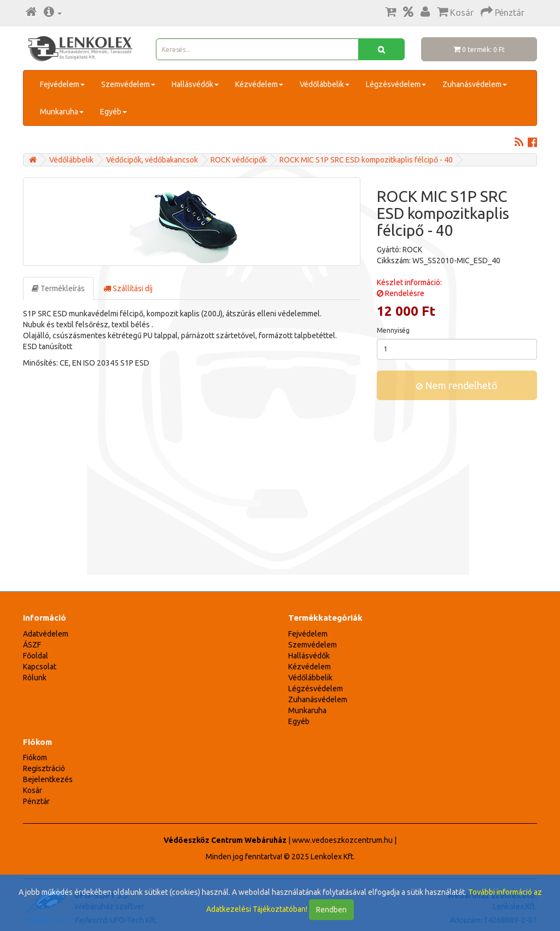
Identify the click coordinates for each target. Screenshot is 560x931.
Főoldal (36, 656)
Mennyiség (393, 330)
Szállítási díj (128, 288)
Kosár (33, 790)
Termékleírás (58, 288)
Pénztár (36, 801)
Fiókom (35, 757)
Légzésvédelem (396, 84)
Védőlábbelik (325, 84)
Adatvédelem (46, 634)
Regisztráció (44, 768)
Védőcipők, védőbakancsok (152, 160)
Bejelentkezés (48, 779)
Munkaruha (62, 112)
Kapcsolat (40, 667)
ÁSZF (32, 645)
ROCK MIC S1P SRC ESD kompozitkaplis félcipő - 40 (366, 160)
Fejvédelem (62, 84)
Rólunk (35, 678)
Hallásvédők (195, 84)
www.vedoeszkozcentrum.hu (342, 840)
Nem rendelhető (457, 385)
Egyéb (113, 112)
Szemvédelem (128, 84)
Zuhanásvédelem (475, 84)
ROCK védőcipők (239, 160)
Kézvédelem (259, 84)
